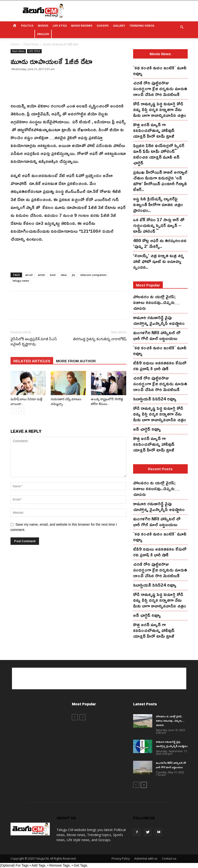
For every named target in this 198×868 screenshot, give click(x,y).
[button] (182, 27)
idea (64, 275)
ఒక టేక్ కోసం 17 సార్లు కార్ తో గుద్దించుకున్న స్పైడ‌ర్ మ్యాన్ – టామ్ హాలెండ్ (159, 225)
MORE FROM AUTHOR (76, 361)
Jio (74, 275)
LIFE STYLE (60, 26)
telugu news (21, 281)
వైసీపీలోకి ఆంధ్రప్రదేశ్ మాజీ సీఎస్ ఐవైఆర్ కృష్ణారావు (34, 342)
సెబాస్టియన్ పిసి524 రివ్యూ (155, 399)
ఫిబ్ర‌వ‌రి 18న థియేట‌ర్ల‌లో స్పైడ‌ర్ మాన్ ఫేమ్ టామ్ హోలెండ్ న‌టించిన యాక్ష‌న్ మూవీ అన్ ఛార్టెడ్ (159, 154)
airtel (41, 275)
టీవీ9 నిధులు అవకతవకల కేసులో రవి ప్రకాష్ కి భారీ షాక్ (160, 366)
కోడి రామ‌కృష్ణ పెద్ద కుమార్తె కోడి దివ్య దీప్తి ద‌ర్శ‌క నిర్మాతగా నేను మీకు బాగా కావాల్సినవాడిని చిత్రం (160, 109)
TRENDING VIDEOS (142, 26)
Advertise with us (146, 859)
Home (15, 44)
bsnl (53, 275)
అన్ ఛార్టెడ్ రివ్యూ (147, 429)
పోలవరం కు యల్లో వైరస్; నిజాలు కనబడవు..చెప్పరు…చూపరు (156, 302)
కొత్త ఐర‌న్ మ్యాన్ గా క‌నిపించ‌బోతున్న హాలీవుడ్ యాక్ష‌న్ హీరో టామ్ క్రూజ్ (154, 130)
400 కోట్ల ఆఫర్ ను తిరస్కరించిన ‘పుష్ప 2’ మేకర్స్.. (160, 243)
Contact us (169, 859)
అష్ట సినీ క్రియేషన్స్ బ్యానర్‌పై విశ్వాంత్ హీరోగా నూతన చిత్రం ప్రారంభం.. (158, 204)
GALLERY (119, 26)
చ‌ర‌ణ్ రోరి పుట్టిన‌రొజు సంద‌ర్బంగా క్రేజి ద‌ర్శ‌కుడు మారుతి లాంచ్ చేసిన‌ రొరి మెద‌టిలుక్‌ (160, 89)
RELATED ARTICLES (32, 361)
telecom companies (93, 275)
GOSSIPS (103, 26)
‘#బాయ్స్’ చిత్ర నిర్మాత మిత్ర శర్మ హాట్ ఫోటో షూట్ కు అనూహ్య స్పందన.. (158, 261)
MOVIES (43, 26)
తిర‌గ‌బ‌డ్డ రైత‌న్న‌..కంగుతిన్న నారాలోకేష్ (100, 339)
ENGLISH (43, 34)
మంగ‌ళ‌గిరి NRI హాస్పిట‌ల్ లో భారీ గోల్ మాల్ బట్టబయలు (157, 335)
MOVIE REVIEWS (82, 26)
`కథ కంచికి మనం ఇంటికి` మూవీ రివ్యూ (160, 71)
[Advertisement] (131, 11)
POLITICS (27, 26)
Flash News (31, 44)
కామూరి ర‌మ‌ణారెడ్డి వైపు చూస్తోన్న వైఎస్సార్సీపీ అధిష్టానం (159, 320)
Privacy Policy (121, 859)
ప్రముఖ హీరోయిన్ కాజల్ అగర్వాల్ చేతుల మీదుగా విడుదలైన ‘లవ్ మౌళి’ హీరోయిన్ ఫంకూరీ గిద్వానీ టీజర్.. (160, 181)
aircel (29, 275)
